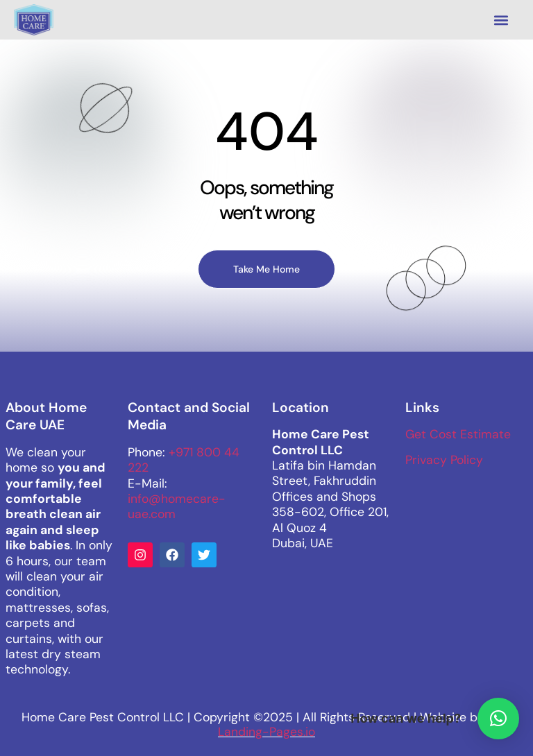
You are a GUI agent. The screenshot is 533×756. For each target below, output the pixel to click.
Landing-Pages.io (266, 732)
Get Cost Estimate (458, 434)
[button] (501, 20)
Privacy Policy (444, 460)
